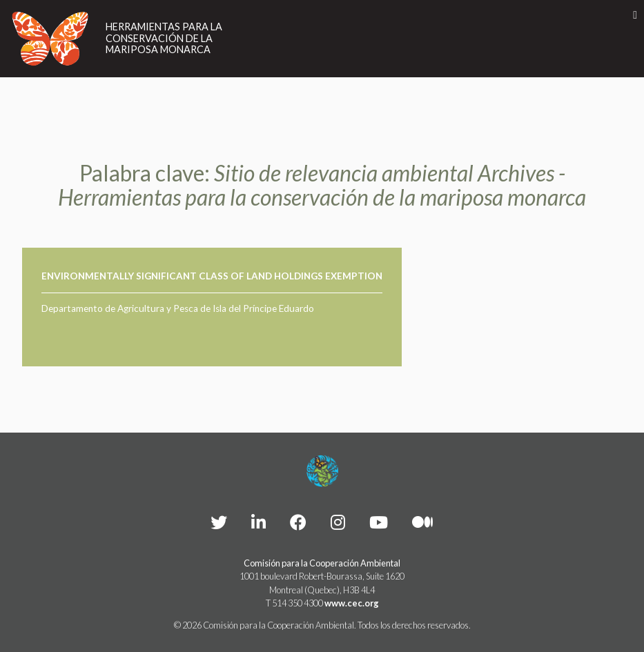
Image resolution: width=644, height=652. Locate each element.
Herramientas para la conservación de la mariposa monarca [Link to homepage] (164, 38)
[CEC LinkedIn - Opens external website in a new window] (258, 522)
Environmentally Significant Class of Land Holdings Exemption (212, 276)
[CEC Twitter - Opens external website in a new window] (219, 522)
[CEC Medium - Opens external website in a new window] (422, 522)
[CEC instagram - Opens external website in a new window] (338, 522)
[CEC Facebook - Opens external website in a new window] (298, 522)
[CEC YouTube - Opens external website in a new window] (379, 522)
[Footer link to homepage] (322, 471)
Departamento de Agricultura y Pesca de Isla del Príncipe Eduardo (178, 308)
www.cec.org (352, 603)
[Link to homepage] (50, 39)
